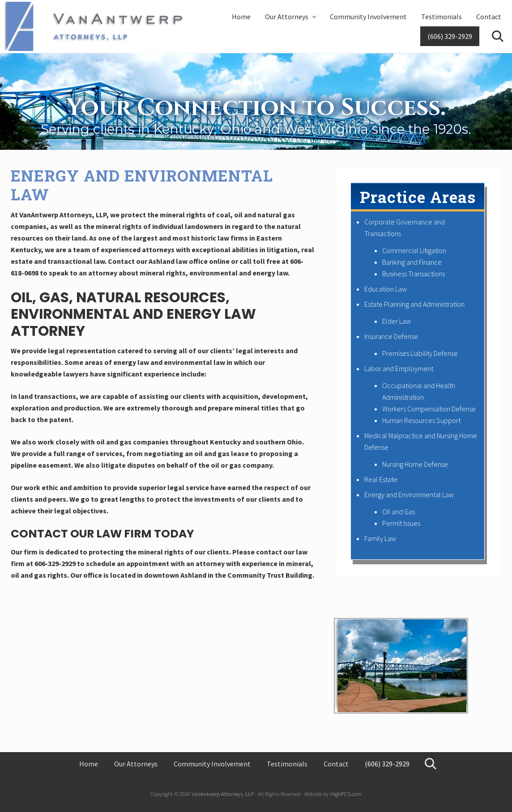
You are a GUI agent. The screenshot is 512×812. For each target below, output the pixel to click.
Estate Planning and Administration (414, 304)
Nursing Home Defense (415, 464)
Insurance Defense (391, 336)
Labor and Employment (399, 368)
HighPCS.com (346, 794)
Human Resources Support (421, 420)
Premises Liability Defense (420, 353)
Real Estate (381, 479)
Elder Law (397, 321)
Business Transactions (414, 274)
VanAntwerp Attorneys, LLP (223, 794)
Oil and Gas (399, 512)
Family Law (380, 538)
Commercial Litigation (414, 250)
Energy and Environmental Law (409, 495)
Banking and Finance (412, 262)
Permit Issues (401, 523)
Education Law (386, 289)
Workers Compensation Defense (429, 409)
